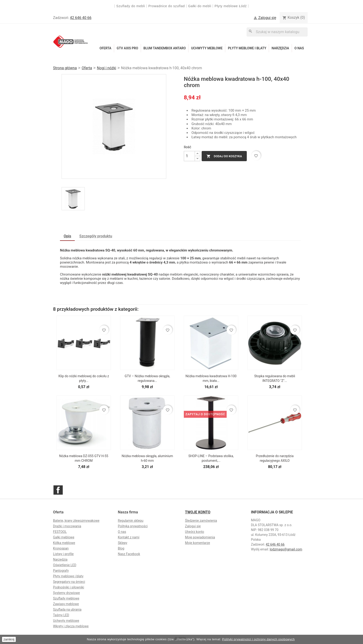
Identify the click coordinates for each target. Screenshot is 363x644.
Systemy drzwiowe (66, 593)
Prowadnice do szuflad (167, 6)
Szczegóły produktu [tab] (96, 236)
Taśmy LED (61, 615)
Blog (121, 548)
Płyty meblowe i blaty (247, 48)
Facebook (58, 490)
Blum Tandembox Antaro (165, 48)
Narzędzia (280, 48)
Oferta (105, 48)
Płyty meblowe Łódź (231, 6)
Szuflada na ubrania (67, 609)
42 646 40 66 (81, 18)
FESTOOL (60, 532)
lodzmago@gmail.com (286, 549)
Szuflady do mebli (131, 6)
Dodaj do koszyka (224, 156)
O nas (299, 48)
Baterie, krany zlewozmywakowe (76, 521)
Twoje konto (198, 512)
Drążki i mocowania (67, 526)
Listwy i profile (63, 554)
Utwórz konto (195, 532)
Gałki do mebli (200, 6)
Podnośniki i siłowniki (69, 587)
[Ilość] (189, 156)
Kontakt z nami (129, 537)
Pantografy (61, 571)
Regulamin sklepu (131, 521)
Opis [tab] (67, 236)
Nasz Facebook (129, 554)
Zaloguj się (193, 526)
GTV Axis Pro (127, 48)
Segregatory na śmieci (69, 582)
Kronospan (61, 548)
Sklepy (123, 543)
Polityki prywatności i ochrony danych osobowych (258, 639)
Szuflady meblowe (66, 598)
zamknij (9, 639)
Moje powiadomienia (200, 537)
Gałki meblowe (64, 537)
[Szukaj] (277, 32)
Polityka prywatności (133, 526)
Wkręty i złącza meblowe (71, 626)
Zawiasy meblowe (66, 604)
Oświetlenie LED (65, 565)
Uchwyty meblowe (207, 48)
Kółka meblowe (64, 543)
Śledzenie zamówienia (201, 521)
